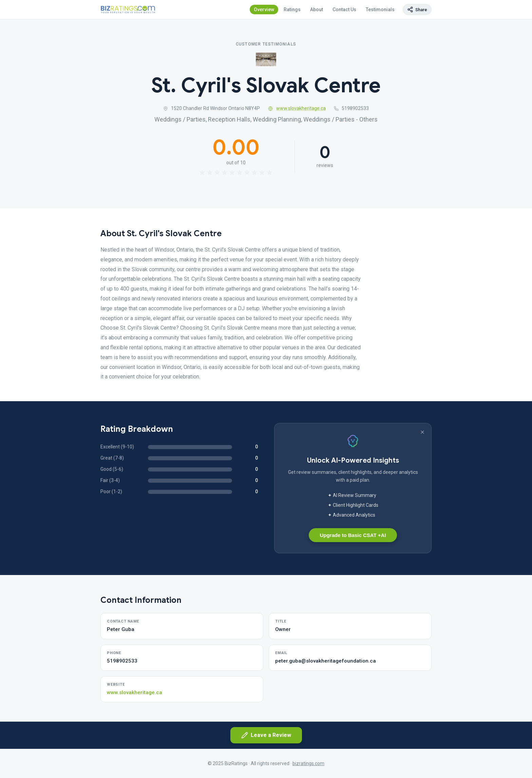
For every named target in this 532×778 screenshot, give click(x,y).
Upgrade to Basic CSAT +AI (353, 535)
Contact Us (344, 10)
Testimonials (380, 10)
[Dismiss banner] (422, 432)
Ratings (292, 10)
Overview (264, 10)
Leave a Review (266, 735)
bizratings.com (308, 763)
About (317, 10)
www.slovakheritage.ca (297, 108)
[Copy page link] (417, 10)
